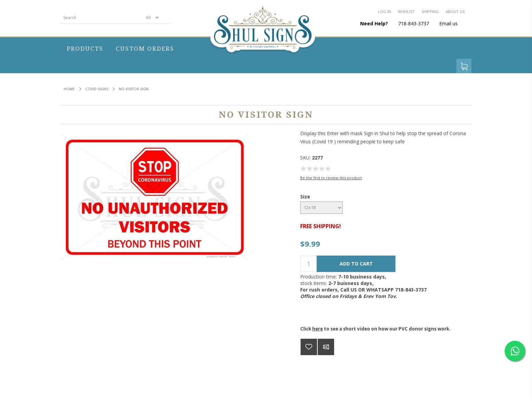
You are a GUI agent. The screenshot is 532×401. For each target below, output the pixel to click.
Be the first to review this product (331, 178)
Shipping (430, 11)
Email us (448, 23)
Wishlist (406, 11)
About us (455, 11)
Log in (384, 11)
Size (305, 197)
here (318, 329)
